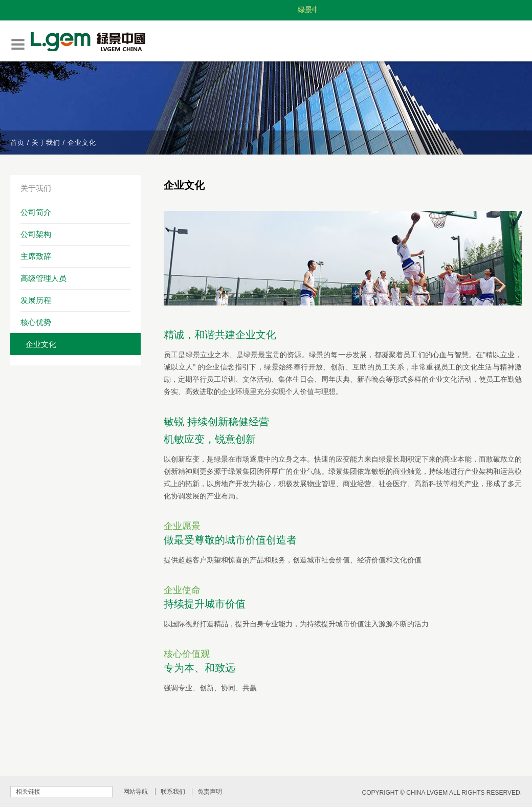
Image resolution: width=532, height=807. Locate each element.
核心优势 (36, 322)
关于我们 (46, 143)
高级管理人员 (43, 278)
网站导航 (136, 792)
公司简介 (36, 212)
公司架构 (36, 234)
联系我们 (173, 792)
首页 (17, 143)
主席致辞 (36, 256)
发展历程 (36, 300)
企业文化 (41, 344)
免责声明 (210, 792)
